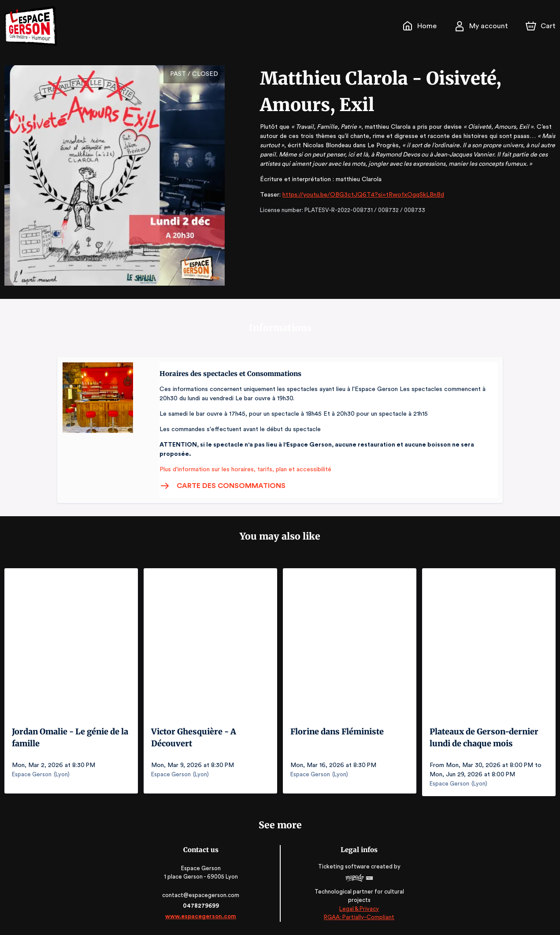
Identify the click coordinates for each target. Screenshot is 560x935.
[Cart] (541, 26)
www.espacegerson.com (202, 916)
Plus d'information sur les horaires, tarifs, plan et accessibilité (243, 469)
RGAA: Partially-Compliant (358, 917)
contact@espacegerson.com (202, 895)
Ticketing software (344, 866)
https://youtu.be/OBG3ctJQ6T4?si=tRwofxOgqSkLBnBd (358, 195)
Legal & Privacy (358, 909)
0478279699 (202, 906)
